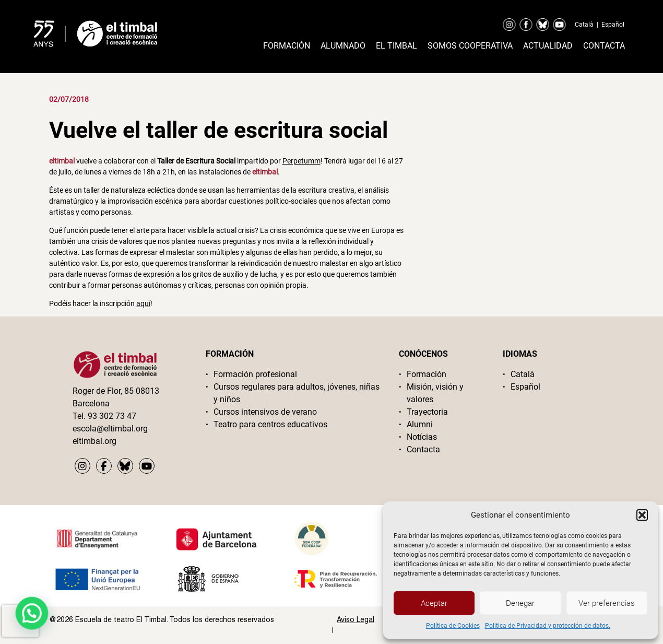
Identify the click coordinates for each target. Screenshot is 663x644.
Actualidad (548, 46)
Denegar (520, 603)
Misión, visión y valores (435, 393)
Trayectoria (427, 412)
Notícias (422, 437)
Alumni (420, 424)
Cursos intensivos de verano (265, 412)
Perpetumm (301, 161)
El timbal (396, 46)
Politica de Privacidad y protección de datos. (548, 626)
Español (613, 25)
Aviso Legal (356, 619)
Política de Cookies (453, 626)
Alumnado (343, 46)
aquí (143, 303)
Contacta (604, 46)
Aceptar (434, 603)
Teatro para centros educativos (270, 424)
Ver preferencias (607, 603)
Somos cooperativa (470, 46)
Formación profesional (255, 374)
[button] (642, 515)
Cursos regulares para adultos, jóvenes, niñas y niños (297, 393)
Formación (287, 46)
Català (584, 25)
